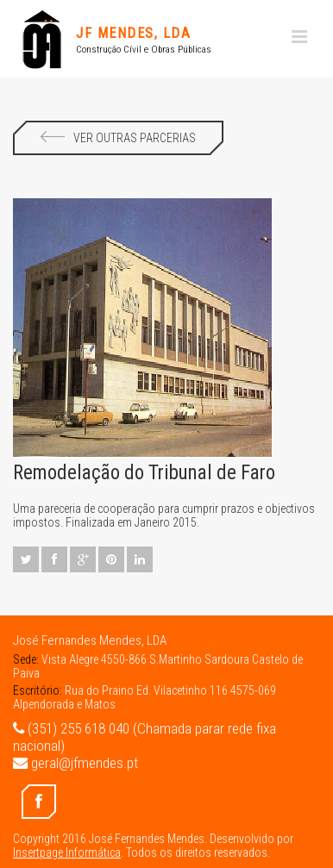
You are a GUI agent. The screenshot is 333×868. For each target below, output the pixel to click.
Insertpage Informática (67, 852)
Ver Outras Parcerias (118, 138)
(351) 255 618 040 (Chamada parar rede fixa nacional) (145, 737)
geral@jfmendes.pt (75, 763)
